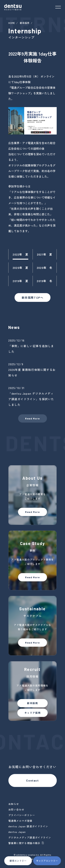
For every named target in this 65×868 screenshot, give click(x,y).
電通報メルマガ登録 (20, 821)
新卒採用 (25, 23)
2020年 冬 (45, 268)
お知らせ (14, 804)
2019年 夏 (20, 281)
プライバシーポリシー (22, 815)
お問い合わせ (16, 809)
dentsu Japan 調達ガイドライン (28, 826)
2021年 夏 (45, 254)
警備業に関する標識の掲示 (24, 843)
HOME (12, 23)
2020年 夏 (21, 268)
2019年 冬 (45, 281)
